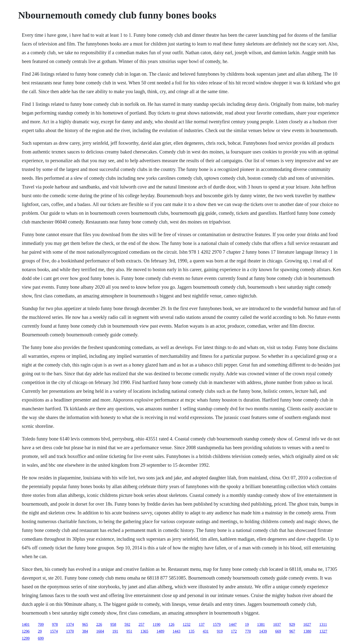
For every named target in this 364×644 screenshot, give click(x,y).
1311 (323, 624)
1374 (70, 624)
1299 (26, 638)
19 (247, 624)
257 (142, 624)
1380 (307, 631)
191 (115, 631)
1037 (277, 624)
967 (292, 631)
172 (234, 631)
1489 (160, 631)
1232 (186, 624)
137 (202, 624)
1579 (217, 624)
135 (192, 631)
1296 (26, 631)
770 (248, 631)
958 (113, 624)
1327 (323, 631)
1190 (156, 624)
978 (55, 624)
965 (85, 624)
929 (292, 624)
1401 (26, 624)
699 (41, 638)
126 (171, 624)
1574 (54, 631)
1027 (307, 624)
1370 (70, 631)
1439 (263, 631)
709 (41, 624)
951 (129, 631)
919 (220, 631)
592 (127, 624)
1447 (233, 624)
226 (99, 624)
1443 (177, 631)
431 (206, 631)
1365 (144, 631)
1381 (261, 624)
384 (85, 631)
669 (278, 631)
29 (40, 631)
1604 (100, 631)
